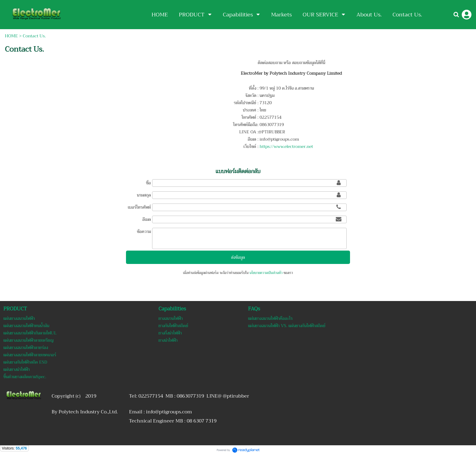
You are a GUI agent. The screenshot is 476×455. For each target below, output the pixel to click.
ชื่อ (148, 183)
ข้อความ (144, 231)
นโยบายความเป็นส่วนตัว (266, 273)
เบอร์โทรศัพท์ (139, 207)
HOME (11, 36)
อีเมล (147, 219)
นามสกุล (144, 195)
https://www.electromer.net (286, 146)
